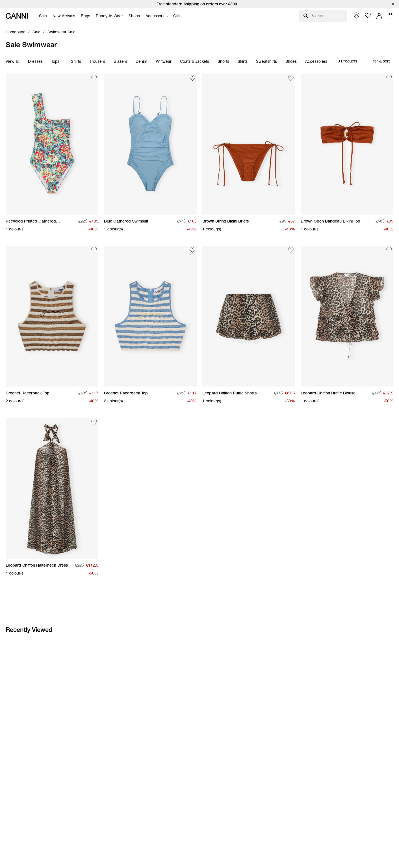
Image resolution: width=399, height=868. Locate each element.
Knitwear (164, 61)
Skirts (243, 61)
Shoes (291, 61)
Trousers (97, 61)
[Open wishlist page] (368, 16)
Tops (55, 61)
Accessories (316, 61)
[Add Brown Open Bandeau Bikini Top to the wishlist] (389, 78)
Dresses (35, 61)
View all (13, 61)
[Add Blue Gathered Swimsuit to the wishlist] (192, 78)
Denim (141, 61)
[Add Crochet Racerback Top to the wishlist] (94, 250)
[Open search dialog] (323, 16)
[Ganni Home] (17, 16)
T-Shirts (74, 61)
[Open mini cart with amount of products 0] (391, 16)
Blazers (120, 61)
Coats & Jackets (195, 61)
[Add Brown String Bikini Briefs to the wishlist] (291, 78)
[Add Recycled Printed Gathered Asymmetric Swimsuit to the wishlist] (94, 78)
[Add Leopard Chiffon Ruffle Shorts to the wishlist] (291, 250)
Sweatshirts (266, 61)
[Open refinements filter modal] (380, 61)
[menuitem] (42, 16)
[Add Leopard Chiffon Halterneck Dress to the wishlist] (94, 422)
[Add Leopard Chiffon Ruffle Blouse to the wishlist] (389, 250)
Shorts (223, 61)
